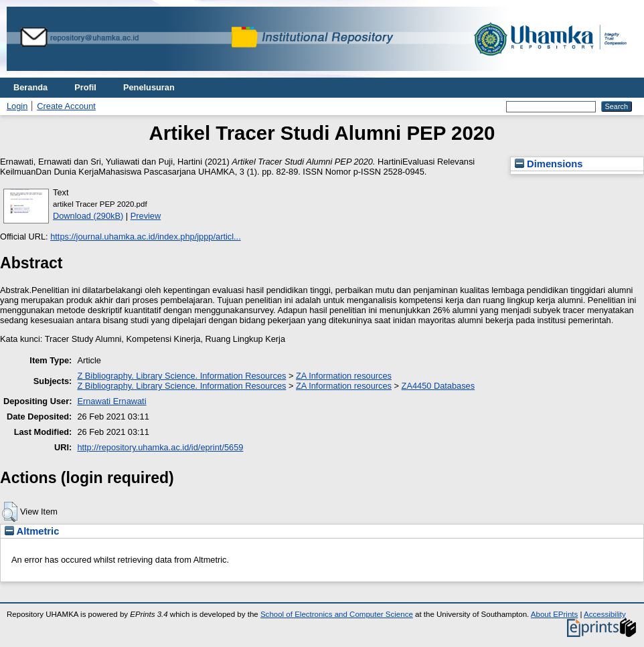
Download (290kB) (88, 216)
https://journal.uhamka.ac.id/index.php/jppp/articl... (146, 237)
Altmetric (32, 531)
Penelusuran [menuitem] (149, 87)
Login (17, 106)
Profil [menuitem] (85, 87)
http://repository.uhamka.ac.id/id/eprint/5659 (160, 447)
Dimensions (549, 164)
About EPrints (554, 614)
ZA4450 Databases (438, 386)
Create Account (66, 106)
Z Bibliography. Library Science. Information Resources (181, 376)
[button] (10, 512)
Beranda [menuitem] (30, 87)
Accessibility (605, 614)
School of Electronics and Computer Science (337, 614)
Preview (146, 216)
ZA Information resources (344, 376)
